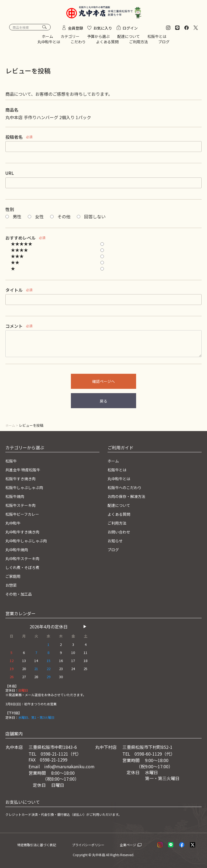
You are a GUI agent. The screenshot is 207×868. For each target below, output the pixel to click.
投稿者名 (14, 140)
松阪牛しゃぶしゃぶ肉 (27, 489)
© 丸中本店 (97, 855)
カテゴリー (70, 39)
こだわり (78, 44)
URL (10, 176)
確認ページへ (103, 384)
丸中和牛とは (49, 44)
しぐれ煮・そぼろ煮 (25, 568)
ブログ (164, 44)
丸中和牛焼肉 (18, 550)
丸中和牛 (14, 524)
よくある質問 (107, 44)
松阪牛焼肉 (16, 498)
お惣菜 (12, 585)
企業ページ (135, 844)
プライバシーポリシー (97, 844)
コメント (14, 329)
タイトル (14, 292)
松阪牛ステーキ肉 (23, 507)
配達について (129, 39)
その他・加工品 (20, 594)
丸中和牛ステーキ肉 (25, 559)
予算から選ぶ (98, 39)
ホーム (47, 39)
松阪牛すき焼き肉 (23, 481)
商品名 (12, 112)
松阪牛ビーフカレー (25, 515)
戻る (103, 404)
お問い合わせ (120, 533)
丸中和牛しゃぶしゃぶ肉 (29, 542)
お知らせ (116, 542)
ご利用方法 (139, 44)
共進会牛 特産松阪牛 (25, 472)
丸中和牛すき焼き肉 (25, 533)
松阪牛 (12, 463)
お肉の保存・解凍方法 (129, 498)
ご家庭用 (14, 577)
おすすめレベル (20, 240)
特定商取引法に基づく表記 (43, 844)
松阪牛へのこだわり (127, 489)
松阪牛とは (157, 39)
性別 (10, 212)
